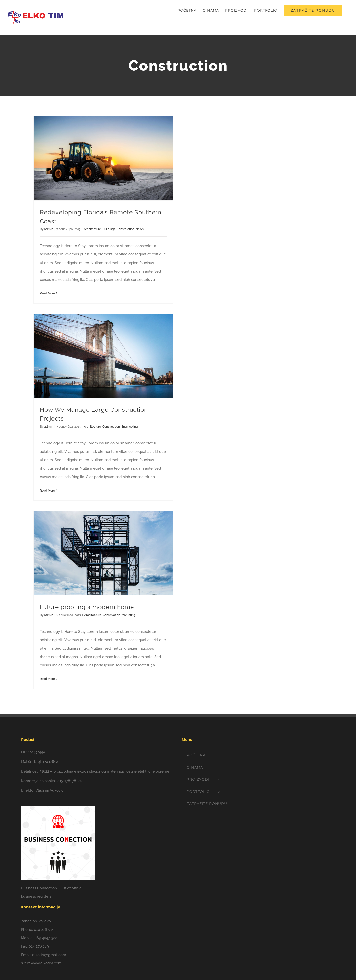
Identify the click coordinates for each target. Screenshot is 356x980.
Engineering (130, 427)
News (140, 229)
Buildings (109, 229)
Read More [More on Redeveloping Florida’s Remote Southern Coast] (47, 293)
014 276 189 (39, 946)
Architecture (92, 229)
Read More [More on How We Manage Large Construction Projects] (47, 491)
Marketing (128, 615)
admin (49, 229)
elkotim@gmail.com (49, 955)
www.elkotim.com (46, 963)
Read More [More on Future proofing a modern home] (47, 679)
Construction (125, 229)
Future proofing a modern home (87, 607)
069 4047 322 (46, 938)
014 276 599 (44, 930)
